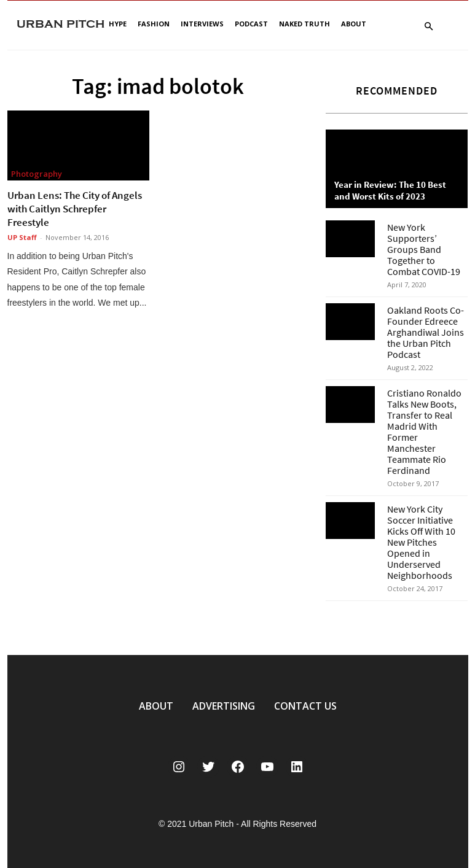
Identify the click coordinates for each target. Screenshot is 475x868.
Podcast (251, 24)
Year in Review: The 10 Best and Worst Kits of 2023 (390, 190)
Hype (118, 24)
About (354, 24)
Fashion (154, 24)
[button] (429, 27)
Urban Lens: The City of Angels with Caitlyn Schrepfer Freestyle (75, 209)
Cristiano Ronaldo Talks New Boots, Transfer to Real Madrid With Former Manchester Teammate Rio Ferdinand (424, 432)
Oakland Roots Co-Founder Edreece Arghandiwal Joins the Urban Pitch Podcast (426, 332)
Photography (37, 174)
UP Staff (22, 237)
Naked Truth (304, 24)
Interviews (202, 24)
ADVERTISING (224, 706)
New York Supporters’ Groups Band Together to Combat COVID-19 (424, 249)
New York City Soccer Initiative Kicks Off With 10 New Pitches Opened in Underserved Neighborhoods (421, 542)
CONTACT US (305, 706)
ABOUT (156, 706)
